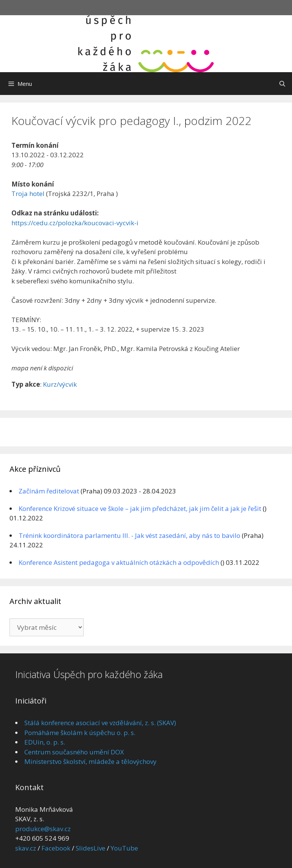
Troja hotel (28, 194)
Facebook (56, 848)
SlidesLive (90, 848)
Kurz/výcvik (60, 384)
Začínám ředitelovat (49, 491)
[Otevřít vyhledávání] (282, 84)
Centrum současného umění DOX (74, 752)
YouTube (124, 848)
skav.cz (26, 848)
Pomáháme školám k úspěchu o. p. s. (80, 733)
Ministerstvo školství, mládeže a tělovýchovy (90, 761)
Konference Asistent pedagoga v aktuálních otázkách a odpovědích (119, 562)
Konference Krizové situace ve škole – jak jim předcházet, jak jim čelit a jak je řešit (140, 508)
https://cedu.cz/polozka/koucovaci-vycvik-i (75, 223)
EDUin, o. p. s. (45, 742)
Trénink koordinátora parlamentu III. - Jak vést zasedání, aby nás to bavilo (129, 535)
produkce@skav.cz (43, 829)
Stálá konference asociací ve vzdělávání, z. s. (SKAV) (100, 723)
